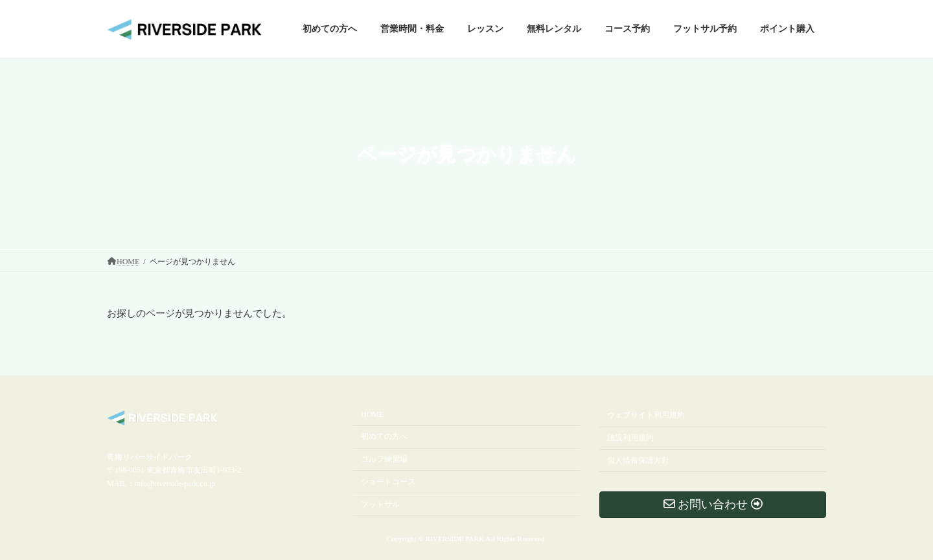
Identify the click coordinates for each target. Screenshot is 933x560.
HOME (372, 415)
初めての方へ (384, 437)
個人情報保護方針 (638, 460)
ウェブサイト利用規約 (646, 416)
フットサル (380, 504)
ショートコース (388, 482)
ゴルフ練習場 (384, 459)
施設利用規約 (630, 438)
